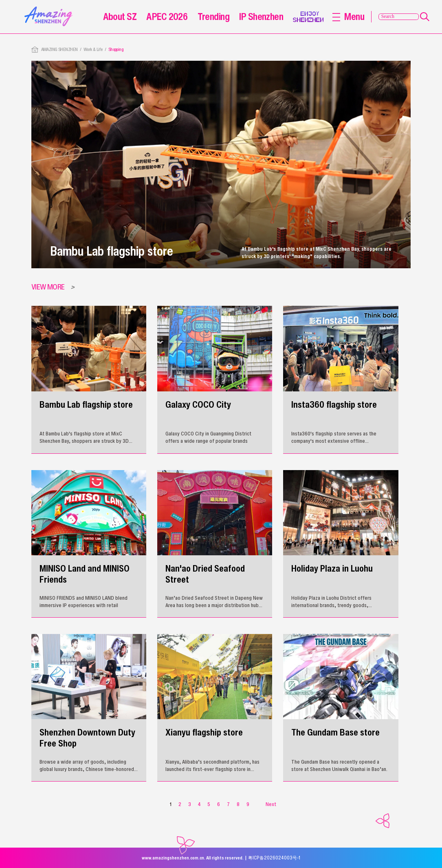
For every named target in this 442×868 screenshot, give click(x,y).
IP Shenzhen (261, 17)
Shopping (116, 49)
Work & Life (93, 49)
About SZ (120, 17)
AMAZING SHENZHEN (59, 49)
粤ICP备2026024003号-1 (274, 858)
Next (271, 804)
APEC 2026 (167, 17)
